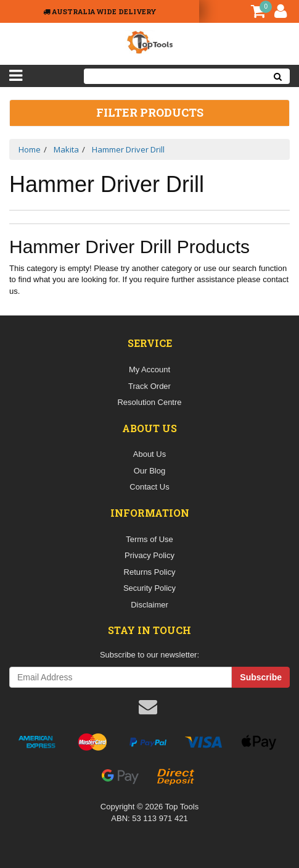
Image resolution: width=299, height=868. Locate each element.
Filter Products (150, 113)
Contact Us (149, 487)
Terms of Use (149, 539)
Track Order (149, 386)
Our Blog (149, 471)
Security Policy (149, 588)
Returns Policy (150, 572)
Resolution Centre (149, 402)
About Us (149, 454)
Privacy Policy (149, 555)
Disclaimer (149, 605)
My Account (149, 369)
